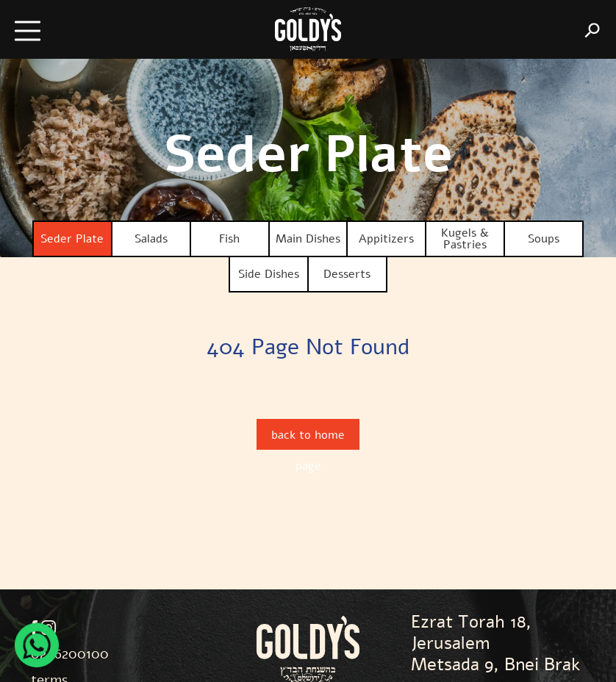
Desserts (347, 274)
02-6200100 (70, 654)
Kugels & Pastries (465, 239)
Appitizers (386, 239)
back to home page (308, 438)
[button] (44, 30)
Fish (229, 239)
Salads (151, 239)
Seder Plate (72, 239)
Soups (544, 239)
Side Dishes (269, 274)
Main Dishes (308, 239)
